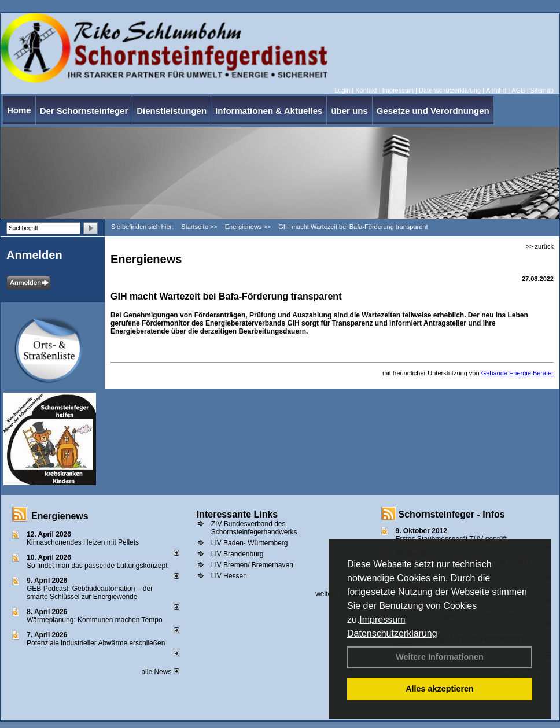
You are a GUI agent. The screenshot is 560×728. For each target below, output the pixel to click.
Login (342, 90)
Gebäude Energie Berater (517, 373)
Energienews (60, 516)
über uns (349, 111)
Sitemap (542, 90)
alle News (160, 672)
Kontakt (366, 90)
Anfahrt (496, 90)
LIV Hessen (229, 576)
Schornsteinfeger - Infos (452, 514)
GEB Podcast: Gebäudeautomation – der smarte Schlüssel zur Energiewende (90, 593)
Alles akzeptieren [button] (440, 689)
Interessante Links (237, 514)
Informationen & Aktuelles (269, 111)
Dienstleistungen (172, 111)
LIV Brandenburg (237, 554)
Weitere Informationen (440, 657)
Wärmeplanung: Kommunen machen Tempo (95, 620)
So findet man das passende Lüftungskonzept (97, 566)
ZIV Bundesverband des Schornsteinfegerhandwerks (254, 528)
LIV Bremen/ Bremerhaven (252, 565)
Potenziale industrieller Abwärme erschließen (96, 643)
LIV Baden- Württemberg (250, 543)
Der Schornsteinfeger (84, 111)
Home (19, 110)
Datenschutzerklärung (392, 633)
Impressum (382, 620)
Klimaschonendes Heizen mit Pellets (83, 542)
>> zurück (540, 246)
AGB (518, 90)
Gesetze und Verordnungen (433, 111)
